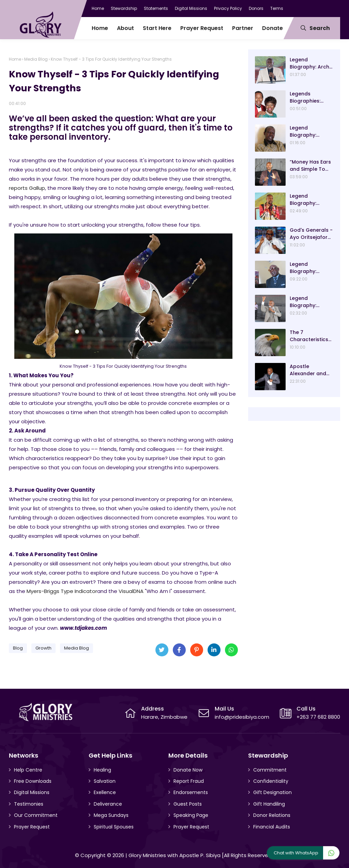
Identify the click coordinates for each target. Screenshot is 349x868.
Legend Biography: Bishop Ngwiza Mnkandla (308, 132)
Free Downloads (33, 781)
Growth (43, 648)
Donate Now (188, 770)
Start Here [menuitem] (157, 28)
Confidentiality (271, 781)
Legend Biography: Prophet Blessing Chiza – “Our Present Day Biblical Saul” (310, 200)
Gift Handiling (269, 804)
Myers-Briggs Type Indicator (62, 591)
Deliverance (108, 804)
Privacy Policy (228, 8)
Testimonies (29, 804)
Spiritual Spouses (114, 827)
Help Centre (28, 770)
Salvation (105, 781)
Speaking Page (191, 815)
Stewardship (124, 8)
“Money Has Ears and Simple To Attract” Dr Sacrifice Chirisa (310, 166)
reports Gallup (27, 188)
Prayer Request (32, 827)
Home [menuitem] (100, 28)
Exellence (105, 792)
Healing (102, 770)
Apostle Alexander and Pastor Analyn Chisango (308, 370)
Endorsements (191, 792)
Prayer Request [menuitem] (202, 28)
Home (98, 8)
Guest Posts (188, 804)
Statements (156, 8)
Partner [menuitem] (243, 28)
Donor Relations (272, 815)
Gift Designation (272, 792)
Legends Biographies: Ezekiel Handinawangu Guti (309, 97)
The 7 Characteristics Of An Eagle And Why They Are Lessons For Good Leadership (311, 336)
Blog (18, 648)
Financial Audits (272, 827)
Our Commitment (36, 815)
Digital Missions (191, 8)
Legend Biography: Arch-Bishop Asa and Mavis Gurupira (311, 63)
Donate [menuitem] (272, 28)
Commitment (270, 770)
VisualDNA (131, 591)
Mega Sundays (111, 815)
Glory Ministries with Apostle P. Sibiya (174, 855)
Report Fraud (189, 781)
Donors (256, 8)
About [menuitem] (125, 28)
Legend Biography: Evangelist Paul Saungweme (308, 302)
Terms (277, 8)
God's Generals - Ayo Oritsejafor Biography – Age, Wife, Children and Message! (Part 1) (311, 234)
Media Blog (36, 59)
